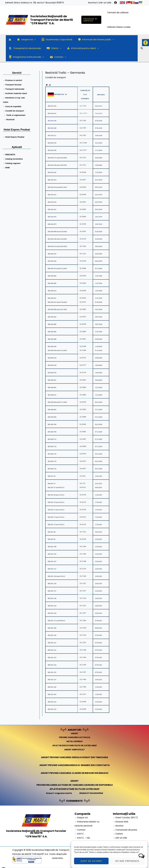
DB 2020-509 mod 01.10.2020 (57, 350)
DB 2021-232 (52, 658)
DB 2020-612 (52, 395)
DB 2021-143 (52, 606)
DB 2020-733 (52, 461)
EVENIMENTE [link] (74, 801)
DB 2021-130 (52, 584)
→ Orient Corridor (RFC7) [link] (126, 818)
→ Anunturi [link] (119, 826)
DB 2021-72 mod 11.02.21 (56, 517)
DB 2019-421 (52, 209)
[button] (146, 43)
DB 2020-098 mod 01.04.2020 (57, 232)
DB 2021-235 (52, 672)
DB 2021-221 (52, 643)
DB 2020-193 (52, 254)
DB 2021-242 (52, 687)
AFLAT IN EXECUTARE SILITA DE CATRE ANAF (75, 745)
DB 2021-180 (52, 628)
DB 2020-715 (52, 439)
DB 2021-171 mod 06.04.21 (56, 621)
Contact (16, 57)
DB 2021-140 (52, 598)
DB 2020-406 (52, 283)
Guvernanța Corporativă (53, 39)
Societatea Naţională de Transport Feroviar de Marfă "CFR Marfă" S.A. (52, 20)
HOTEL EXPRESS (75, 741)
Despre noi (24, 40)
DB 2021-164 (52, 613)
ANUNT (74, 733)
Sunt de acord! (91, 863)
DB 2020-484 (52, 332)
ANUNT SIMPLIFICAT (74, 749)
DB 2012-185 (52, 106)
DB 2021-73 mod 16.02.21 (56, 525)
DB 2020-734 (52, 469)
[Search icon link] (142, 49)
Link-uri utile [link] (105, 3)
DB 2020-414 (52, 291)
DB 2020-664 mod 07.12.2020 (57, 402)
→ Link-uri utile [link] (121, 838)
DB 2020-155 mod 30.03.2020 (57, 246)
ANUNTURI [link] (75, 730)
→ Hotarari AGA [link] (121, 822)
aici (142, 854)
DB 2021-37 (52, 484)
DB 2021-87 (52, 539)
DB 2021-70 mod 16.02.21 (56, 502)
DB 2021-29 (52, 476)
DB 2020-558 (52, 365)
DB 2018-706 (52, 150)
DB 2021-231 (52, 650)
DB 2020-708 (52, 432)
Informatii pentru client (79, 48)
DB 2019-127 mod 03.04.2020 (57, 158)
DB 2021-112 (52, 569)
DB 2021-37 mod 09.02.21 (56, 487)
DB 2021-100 (52, 547)
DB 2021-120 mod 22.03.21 (56, 576)
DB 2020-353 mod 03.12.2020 (57, 268)
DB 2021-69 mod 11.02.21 (56, 495)
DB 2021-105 (52, 554)
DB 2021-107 (52, 561)
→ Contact (81, 830)
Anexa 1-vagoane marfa (59, 793)
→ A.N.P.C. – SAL (83, 838)
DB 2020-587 (52, 380)
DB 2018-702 (52, 143)
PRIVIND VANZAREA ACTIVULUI (75, 737)
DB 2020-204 (52, 261)
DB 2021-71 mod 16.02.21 (56, 510)
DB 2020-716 (52, 446)
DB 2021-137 (52, 591)
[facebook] (116, 3)
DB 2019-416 (52, 202)
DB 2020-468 (52, 324)
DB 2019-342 (52, 172)
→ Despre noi (82, 818)
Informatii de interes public (91, 40)
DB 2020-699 (52, 417)
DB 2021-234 (52, 665)
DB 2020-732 (52, 454)
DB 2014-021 (52, 113)
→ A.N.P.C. (80, 834)
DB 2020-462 (52, 317)
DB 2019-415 (52, 195)
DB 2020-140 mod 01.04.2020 (57, 239)
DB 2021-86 (52, 532)
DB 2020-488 (52, 339)
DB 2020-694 (52, 410)
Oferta (52, 48)
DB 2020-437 (52, 298)
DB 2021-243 (52, 694)
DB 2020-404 (52, 276)
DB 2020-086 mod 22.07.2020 (57, 309)
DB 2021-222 (52, 702)
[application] (32, 40)
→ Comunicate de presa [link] (126, 830)
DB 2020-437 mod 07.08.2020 (57, 302)
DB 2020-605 (52, 387)
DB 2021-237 (52, 680)
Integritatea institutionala (117, 48)
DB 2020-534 (52, 358)
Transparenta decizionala (24, 48)
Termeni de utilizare (118, 12)
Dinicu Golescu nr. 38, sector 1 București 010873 (39, 3)
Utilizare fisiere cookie (119, 27)
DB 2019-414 (52, 180)
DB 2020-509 (52, 347)
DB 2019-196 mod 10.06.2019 (57, 165)
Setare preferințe (127, 863)
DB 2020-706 (52, 424)
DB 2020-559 (52, 373)
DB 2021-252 (52, 709)
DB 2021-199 (52, 635)
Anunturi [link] (92, 3)
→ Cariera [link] (118, 834)
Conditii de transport (57, 77)
